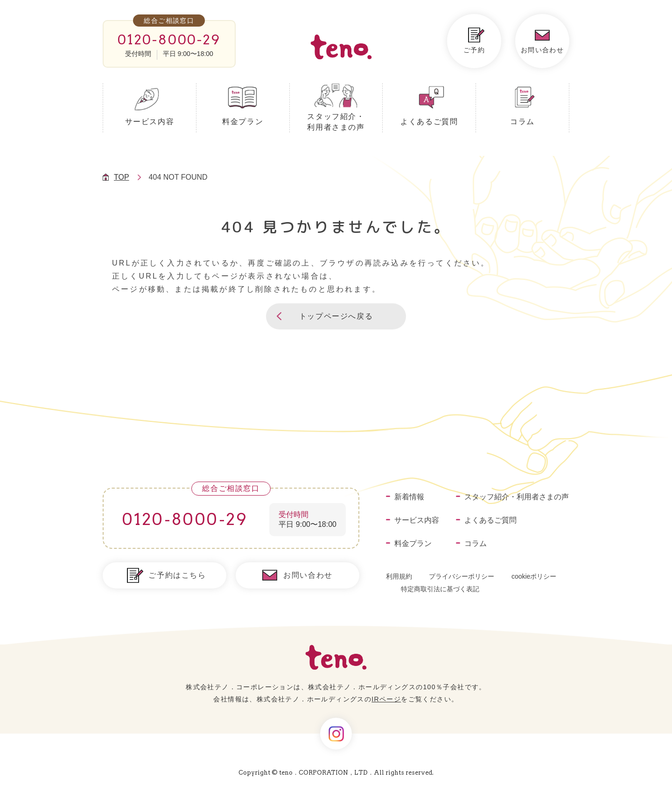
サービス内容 (150, 122)
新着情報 (409, 497)
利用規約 (399, 576)
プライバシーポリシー (462, 576)
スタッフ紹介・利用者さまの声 (336, 122)
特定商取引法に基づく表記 (440, 589)
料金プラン (243, 122)
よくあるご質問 (429, 122)
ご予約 (474, 50)
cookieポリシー (534, 576)
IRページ (386, 699)
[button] (336, 316)
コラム (522, 122)
